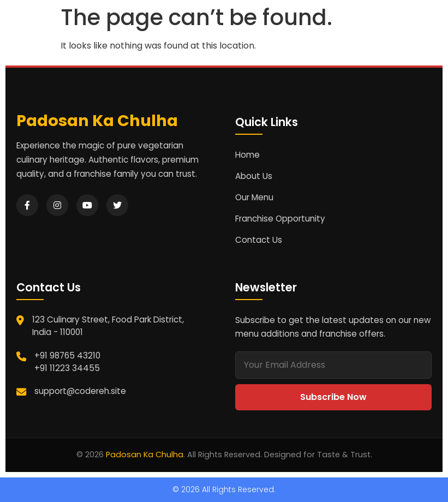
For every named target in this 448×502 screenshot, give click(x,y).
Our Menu (254, 197)
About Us (254, 176)
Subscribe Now (333, 397)
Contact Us (259, 240)
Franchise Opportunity (280, 219)
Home (247, 155)
